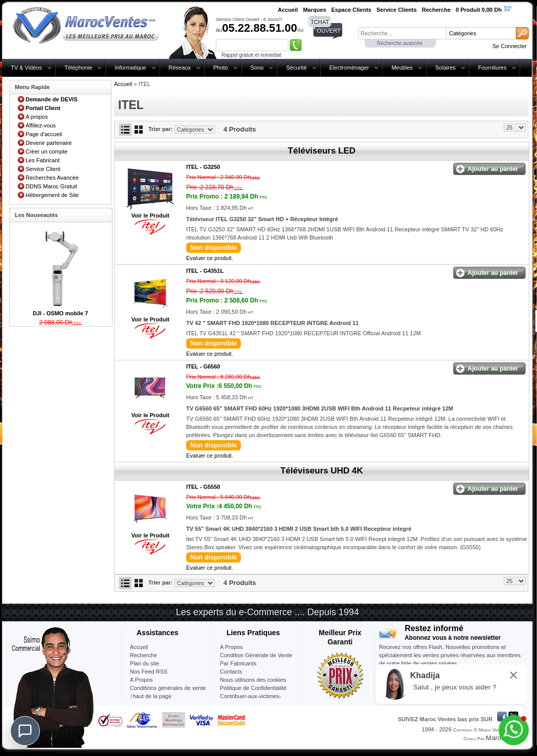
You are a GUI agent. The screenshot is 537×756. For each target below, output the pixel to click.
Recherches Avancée (52, 178)
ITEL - (203, 167)
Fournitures (493, 68)
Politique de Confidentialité (253, 688)
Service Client (43, 169)
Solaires (445, 68)
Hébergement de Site (52, 195)
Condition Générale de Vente (256, 655)
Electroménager (349, 68)
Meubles (402, 68)
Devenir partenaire (49, 143)
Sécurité (296, 68)
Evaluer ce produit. (210, 258)
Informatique (130, 68)
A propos (37, 117)
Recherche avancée (400, 43)
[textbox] (402, 33)
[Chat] (25, 731)
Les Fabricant (43, 160)
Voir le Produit (150, 215)
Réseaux (180, 68)
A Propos (231, 647)
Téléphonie (78, 68)
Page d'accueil (44, 134)
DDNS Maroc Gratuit (51, 186)
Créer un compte (47, 152)
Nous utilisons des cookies (253, 680)
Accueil (123, 84)
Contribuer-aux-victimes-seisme (251, 700)
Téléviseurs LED (322, 151)
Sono (257, 68)
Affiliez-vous (41, 125)
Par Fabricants (238, 663)
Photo (221, 68)
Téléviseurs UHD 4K (322, 471)
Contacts (231, 672)
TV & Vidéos (26, 68)
